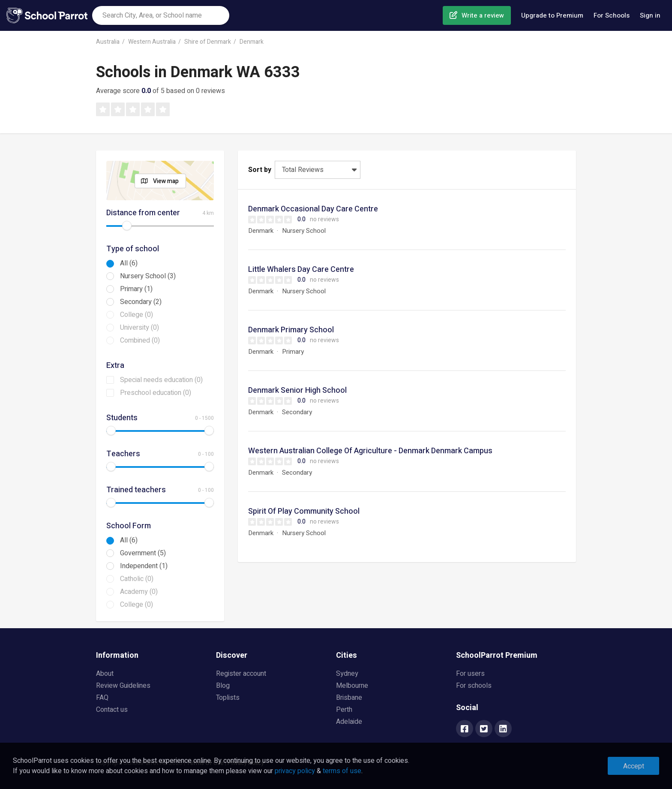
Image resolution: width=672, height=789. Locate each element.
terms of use (342, 771)
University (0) (139, 328)
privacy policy (295, 771)
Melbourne (352, 686)
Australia (108, 42)
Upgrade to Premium (552, 15)
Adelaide (349, 722)
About (105, 674)
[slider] (127, 226)
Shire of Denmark (208, 42)
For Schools (612, 15)
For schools (474, 686)
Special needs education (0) (161, 380)
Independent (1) (144, 566)
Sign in (650, 15)
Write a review (483, 15)
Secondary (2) (141, 302)
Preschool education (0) (156, 393)
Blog (223, 686)
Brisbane (349, 698)
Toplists (228, 698)
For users (470, 674)
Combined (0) (140, 340)
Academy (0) (139, 592)
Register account (241, 674)
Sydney (347, 674)
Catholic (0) (137, 579)
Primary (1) (136, 289)
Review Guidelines (123, 686)
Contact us (112, 710)
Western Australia (152, 42)
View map (166, 181)
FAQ (102, 698)
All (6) (129, 263)
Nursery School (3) (148, 276)
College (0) (136, 315)
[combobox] (161, 15)
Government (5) (143, 553)
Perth (344, 710)
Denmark (252, 42)
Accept (634, 766)
